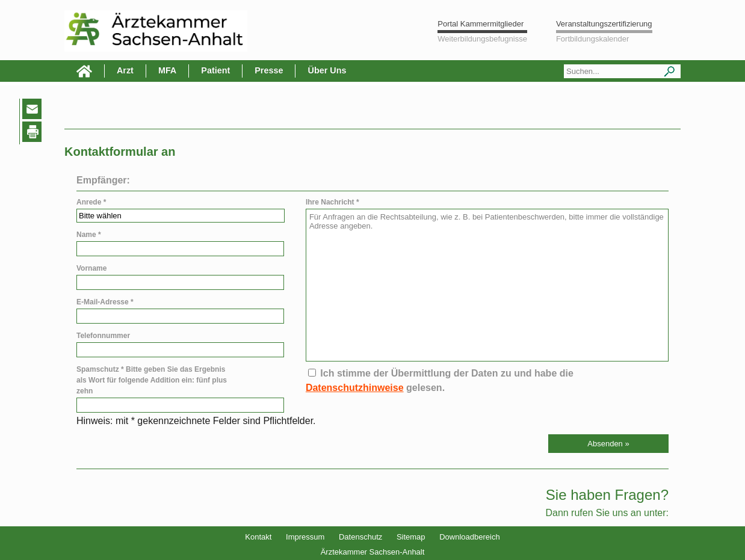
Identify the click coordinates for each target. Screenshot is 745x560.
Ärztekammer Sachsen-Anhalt (373, 552)
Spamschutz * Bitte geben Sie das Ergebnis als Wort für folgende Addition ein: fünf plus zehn (152, 380)
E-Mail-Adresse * (105, 302)
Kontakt (258, 537)
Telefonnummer (103, 336)
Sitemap (411, 537)
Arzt (125, 70)
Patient (215, 70)
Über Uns (327, 70)
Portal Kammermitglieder (481, 24)
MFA (167, 70)
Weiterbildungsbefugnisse (482, 39)
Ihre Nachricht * (332, 202)
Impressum (305, 537)
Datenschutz (360, 537)
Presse (269, 70)
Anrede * (91, 202)
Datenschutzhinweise (355, 388)
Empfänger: (103, 180)
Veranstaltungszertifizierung (604, 24)
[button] (608, 444)
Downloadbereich (469, 537)
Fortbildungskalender (592, 39)
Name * (89, 235)
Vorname (91, 268)
